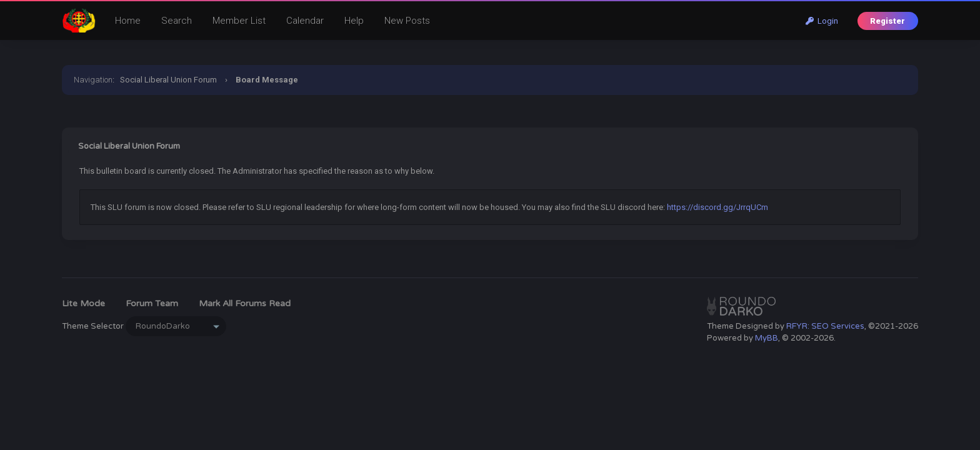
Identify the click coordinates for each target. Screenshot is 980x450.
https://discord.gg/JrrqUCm (717, 207)
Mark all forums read (245, 303)
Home (128, 21)
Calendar (305, 21)
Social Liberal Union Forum (168, 80)
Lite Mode (83, 303)
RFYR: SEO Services (825, 326)
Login (822, 21)
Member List (239, 21)
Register (887, 21)
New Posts (407, 21)
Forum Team (152, 303)
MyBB (767, 338)
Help (354, 21)
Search (177, 21)
